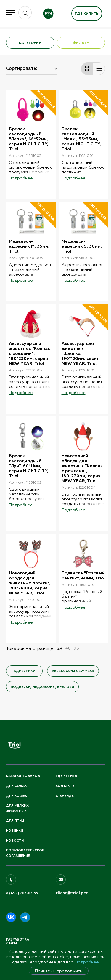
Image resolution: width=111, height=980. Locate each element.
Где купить (87, 14)
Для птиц (15, 821)
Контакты (65, 786)
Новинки (15, 831)
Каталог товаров (23, 776)
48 (68, 648)
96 (76, 648)
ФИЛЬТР (81, 43)
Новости (15, 841)
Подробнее (87, 962)
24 (60, 648)
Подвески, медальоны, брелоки (42, 687)
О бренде (65, 796)
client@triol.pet (72, 893)
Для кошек (17, 796)
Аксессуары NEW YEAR (73, 671)
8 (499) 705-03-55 (22, 893)
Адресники (24, 671)
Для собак (16, 786)
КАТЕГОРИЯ (30, 43)
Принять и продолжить (59, 971)
